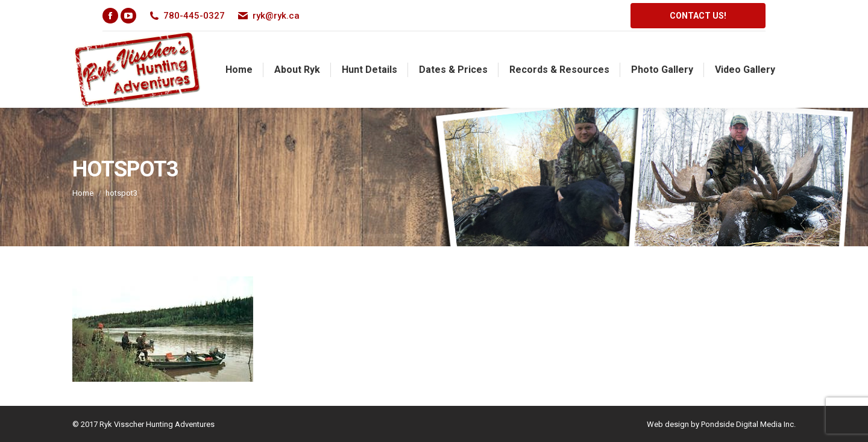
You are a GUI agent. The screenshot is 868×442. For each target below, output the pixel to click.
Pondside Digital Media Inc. (748, 424)
